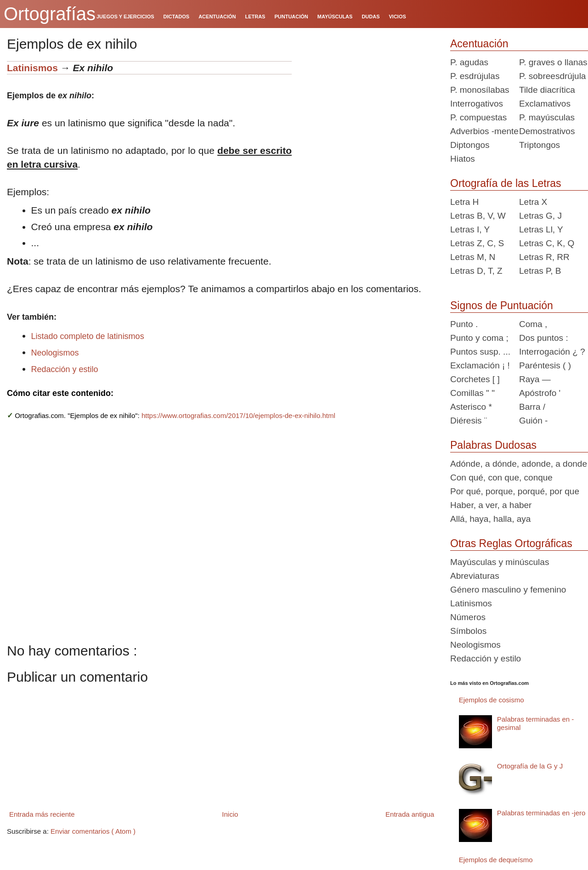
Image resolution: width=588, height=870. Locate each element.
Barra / (532, 407)
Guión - (533, 421)
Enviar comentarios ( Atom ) (93, 831)
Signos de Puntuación (502, 305)
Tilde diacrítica (547, 90)
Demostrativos (547, 131)
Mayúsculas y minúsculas (500, 562)
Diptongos (470, 145)
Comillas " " (472, 393)
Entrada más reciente (42, 814)
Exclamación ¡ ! (480, 365)
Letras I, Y (470, 229)
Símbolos (468, 631)
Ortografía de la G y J (530, 766)
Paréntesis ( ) (545, 365)
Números (468, 617)
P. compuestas (478, 117)
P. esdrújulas (475, 76)
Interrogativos (477, 104)
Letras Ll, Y (541, 229)
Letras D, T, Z (476, 271)
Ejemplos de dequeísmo (496, 860)
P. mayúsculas (547, 117)
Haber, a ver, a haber (491, 505)
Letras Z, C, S (477, 243)
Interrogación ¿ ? (552, 352)
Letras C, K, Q (547, 243)
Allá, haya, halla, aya (490, 519)
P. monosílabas (480, 90)
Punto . (464, 324)
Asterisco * (471, 407)
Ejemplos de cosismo (492, 700)
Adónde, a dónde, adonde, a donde (519, 464)
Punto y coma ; (479, 338)
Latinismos (32, 68)
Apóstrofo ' (540, 393)
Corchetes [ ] (475, 379)
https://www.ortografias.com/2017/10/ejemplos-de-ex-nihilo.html (238, 415)
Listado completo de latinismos (88, 336)
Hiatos (463, 159)
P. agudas (469, 62)
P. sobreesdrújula (552, 76)
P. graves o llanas (553, 62)
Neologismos (55, 353)
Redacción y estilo (65, 369)
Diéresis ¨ (469, 421)
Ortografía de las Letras (506, 183)
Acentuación (479, 44)
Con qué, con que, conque (501, 477)
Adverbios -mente (484, 131)
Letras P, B (540, 271)
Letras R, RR (544, 257)
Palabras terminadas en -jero (541, 813)
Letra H (464, 202)
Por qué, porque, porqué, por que (515, 491)
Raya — (535, 379)
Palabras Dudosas (493, 445)
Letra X (533, 202)
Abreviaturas (475, 576)
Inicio (230, 814)
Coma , (533, 324)
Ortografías (50, 14)
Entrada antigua (410, 814)
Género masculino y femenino (508, 590)
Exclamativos (545, 104)
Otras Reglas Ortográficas (511, 543)
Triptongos (540, 145)
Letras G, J (540, 216)
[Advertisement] (367, 119)
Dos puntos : (544, 338)
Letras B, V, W (478, 216)
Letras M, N (473, 257)
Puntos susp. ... (480, 352)
